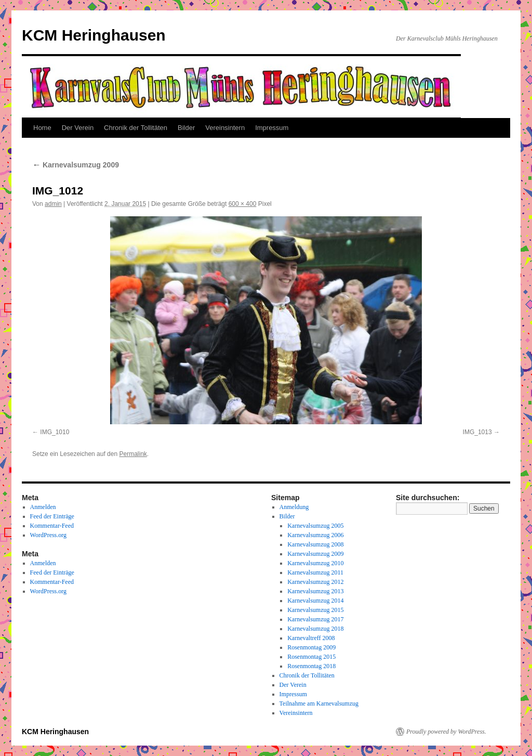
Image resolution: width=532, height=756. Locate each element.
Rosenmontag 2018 (311, 666)
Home (42, 128)
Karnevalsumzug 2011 (315, 572)
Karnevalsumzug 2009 (76, 165)
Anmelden (43, 507)
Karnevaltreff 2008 (311, 638)
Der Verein (78, 128)
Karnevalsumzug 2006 (315, 535)
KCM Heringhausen (94, 35)
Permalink (133, 454)
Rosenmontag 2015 (311, 657)
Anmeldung (294, 507)
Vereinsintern (225, 128)
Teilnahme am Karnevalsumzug (319, 703)
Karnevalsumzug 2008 (315, 544)
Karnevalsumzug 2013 (315, 591)
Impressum (272, 128)
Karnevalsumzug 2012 (315, 582)
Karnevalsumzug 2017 (315, 619)
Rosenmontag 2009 (311, 647)
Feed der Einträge (52, 516)
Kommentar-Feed (52, 526)
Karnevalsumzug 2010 (315, 563)
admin (53, 204)
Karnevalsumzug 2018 (315, 629)
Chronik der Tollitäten (136, 128)
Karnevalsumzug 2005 (315, 526)
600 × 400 (243, 204)
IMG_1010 (55, 432)
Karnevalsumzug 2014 (315, 601)
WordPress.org (48, 535)
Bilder (186, 128)
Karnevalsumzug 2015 (315, 610)
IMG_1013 (477, 432)
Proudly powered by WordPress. (446, 732)
